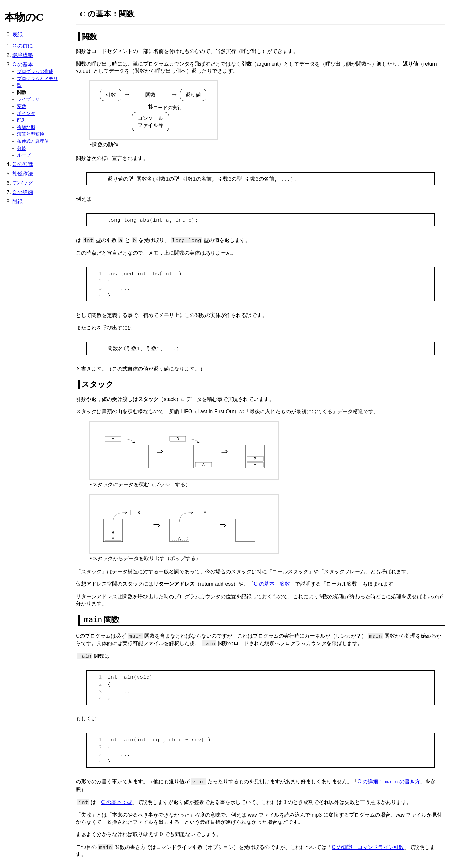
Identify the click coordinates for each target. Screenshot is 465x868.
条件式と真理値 (33, 141)
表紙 (17, 34)
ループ (24, 155)
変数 (22, 106)
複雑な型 (26, 127)
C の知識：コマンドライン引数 (368, 847)
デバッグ (23, 183)
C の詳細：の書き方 (389, 782)
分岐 (22, 148)
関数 (22, 92)
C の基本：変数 (272, 584)
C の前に (23, 46)
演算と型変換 (31, 134)
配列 (22, 120)
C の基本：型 (117, 802)
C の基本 (23, 64)
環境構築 (23, 55)
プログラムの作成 (35, 71)
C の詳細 (23, 192)
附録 (17, 201)
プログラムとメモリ (37, 78)
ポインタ (26, 113)
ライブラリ (28, 99)
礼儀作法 (23, 174)
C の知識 (23, 164)
